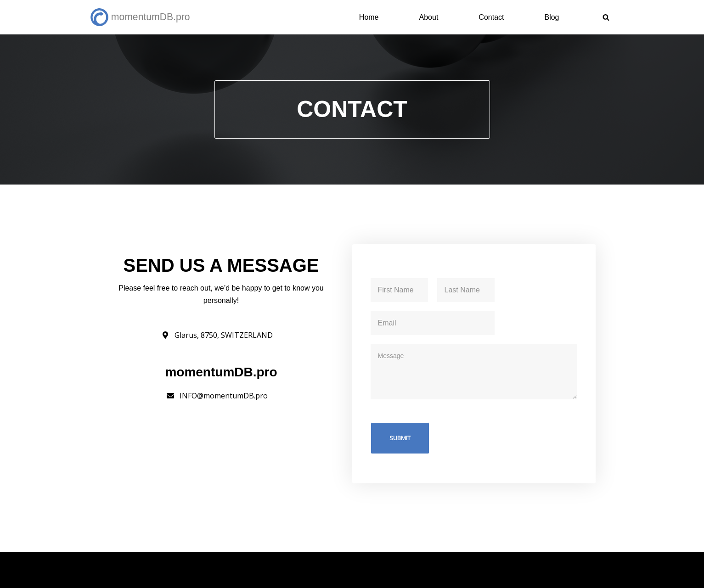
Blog (552, 17)
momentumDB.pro (176, 564)
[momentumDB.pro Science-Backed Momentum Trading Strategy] (142, 17)
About (429, 17)
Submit (400, 438)
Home (369, 17)
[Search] (606, 17)
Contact (491, 17)
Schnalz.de (109, 576)
